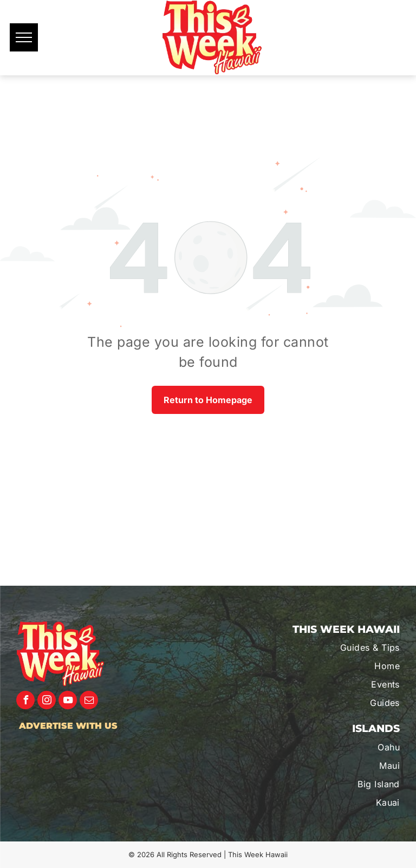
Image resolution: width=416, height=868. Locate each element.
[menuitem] (343, 647)
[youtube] (68, 701)
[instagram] (47, 701)
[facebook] (25, 701)
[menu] (24, 37)
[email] (89, 701)
